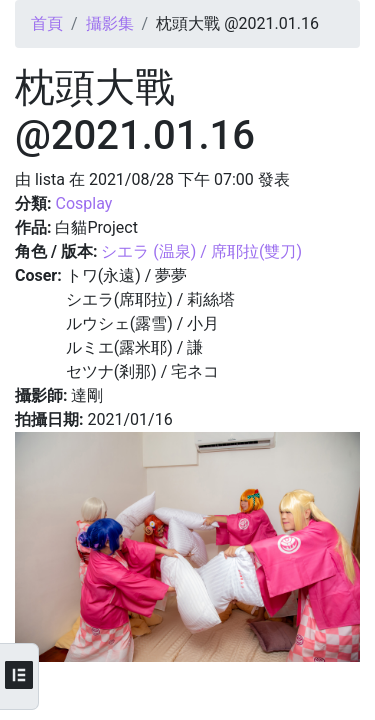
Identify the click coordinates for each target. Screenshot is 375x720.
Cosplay (83, 203)
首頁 (47, 23)
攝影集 (110, 23)
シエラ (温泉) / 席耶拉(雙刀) (201, 251)
